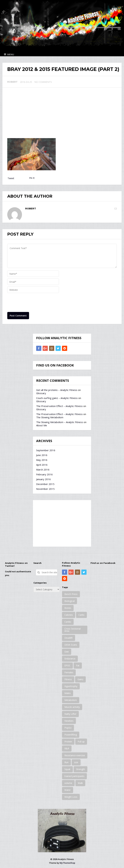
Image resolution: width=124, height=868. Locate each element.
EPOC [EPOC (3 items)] (67, 665)
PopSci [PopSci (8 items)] (68, 728)
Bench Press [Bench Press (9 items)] (71, 594)
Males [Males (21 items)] (68, 693)
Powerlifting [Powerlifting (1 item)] (71, 735)
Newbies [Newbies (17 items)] (69, 721)
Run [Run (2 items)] (66, 762)
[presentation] (32, 302)
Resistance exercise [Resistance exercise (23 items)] (75, 755)
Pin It (32, 178)
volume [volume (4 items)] (68, 783)
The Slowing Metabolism (50, 417)
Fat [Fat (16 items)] (78, 665)
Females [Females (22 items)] (69, 672)
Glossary (41, 393)
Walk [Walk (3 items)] (80, 783)
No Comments (43, 82)
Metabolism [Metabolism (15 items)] (71, 700)
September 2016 (46, 450)
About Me (42, 425)
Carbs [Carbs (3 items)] (81, 615)
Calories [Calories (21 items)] (69, 615)
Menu (11, 54)
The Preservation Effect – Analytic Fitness (59, 406)
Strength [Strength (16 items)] (80, 769)
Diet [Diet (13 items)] (67, 652)
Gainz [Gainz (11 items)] (80, 679)
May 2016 (42, 460)
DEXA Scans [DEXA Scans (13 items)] (71, 645)
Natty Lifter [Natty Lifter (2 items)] (70, 714)
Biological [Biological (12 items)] (70, 601)
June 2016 (42, 455)
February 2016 (44, 474)
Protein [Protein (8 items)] (68, 742)
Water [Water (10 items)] (68, 790)
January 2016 (43, 479)
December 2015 (45, 484)
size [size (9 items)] (76, 762)
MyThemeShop (67, 863)
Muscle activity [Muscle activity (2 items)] (72, 707)
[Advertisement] (62, 114)
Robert (12, 82)
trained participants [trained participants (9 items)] (74, 776)
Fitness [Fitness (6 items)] (68, 679)
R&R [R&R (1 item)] (67, 748)
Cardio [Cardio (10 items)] (68, 622)
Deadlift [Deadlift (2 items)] (69, 638)
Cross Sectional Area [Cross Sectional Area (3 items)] (72, 630)
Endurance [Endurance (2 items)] (70, 659)
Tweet (11, 178)
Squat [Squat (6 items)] (67, 769)
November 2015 (45, 489)
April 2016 (42, 465)
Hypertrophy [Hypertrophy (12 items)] (71, 686)
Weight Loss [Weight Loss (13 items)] (71, 797)
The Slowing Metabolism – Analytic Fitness (60, 422)
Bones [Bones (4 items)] (68, 608)
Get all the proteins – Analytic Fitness (57, 390)
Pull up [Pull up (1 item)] (81, 742)
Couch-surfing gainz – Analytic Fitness (57, 398)
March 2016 (43, 470)
